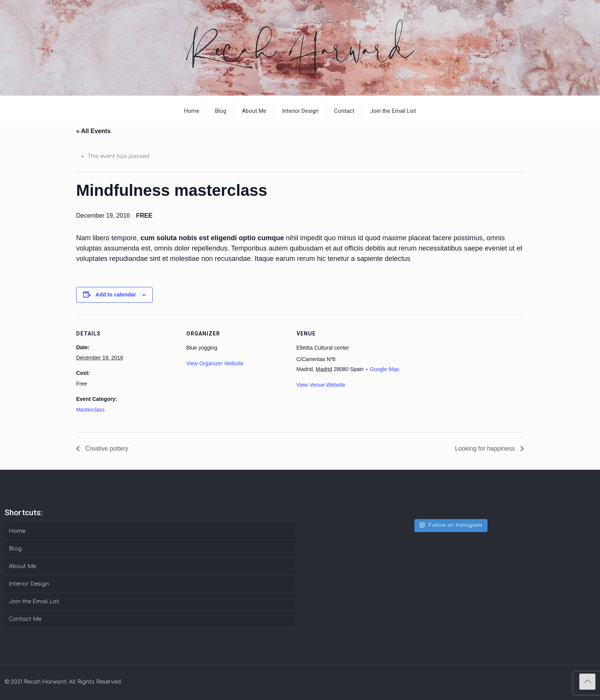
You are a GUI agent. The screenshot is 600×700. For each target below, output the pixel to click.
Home (17, 531)
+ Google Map (382, 369)
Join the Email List (34, 602)
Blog (15, 549)
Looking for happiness (486, 448)
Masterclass (90, 410)
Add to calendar (116, 295)
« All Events (93, 131)
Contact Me (25, 619)
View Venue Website (321, 385)
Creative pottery (106, 448)
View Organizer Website (215, 363)
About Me (22, 566)
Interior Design (29, 584)
